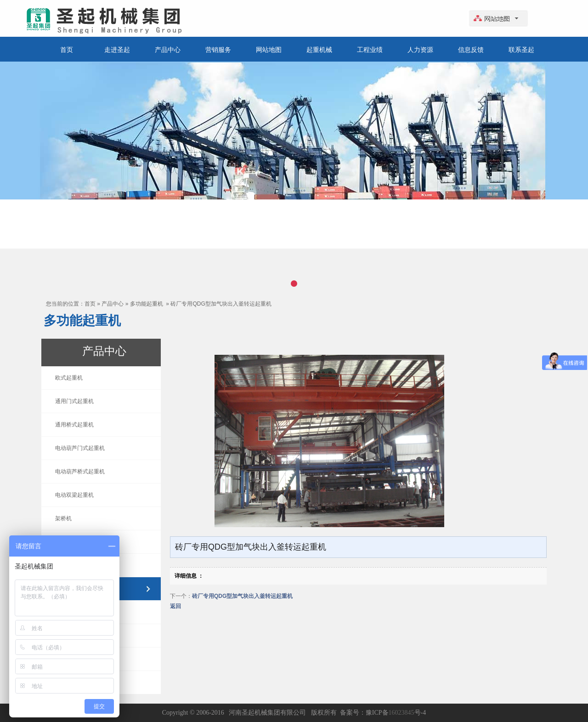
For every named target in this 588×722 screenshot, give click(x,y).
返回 (175, 606)
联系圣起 (521, 50)
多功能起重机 (147, 304)
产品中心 (168, 50)
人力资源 (420, 50)
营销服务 (218, 50)
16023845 (401, 713)
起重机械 (319, 50)
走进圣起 (117, 50)
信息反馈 (471, 50)
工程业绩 (370, 50)
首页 (67, 50)
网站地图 (269, 50)
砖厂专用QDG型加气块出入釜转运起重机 (221, 304)
